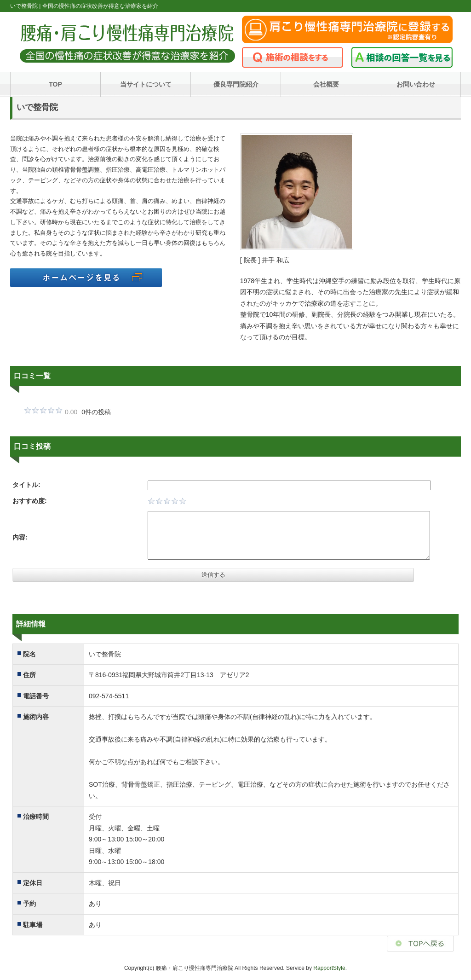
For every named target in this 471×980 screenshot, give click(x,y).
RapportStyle (329, 968)
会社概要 (326, 84)
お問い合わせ (416, 84)
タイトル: (26, 485)
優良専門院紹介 (236, 84)
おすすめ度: (30, 501)
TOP (55, 84)
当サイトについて (146, 84)
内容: (20, 537)
